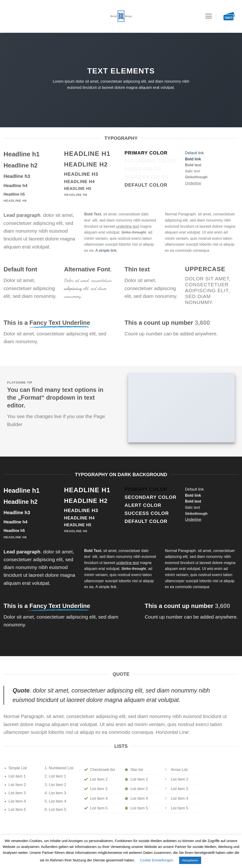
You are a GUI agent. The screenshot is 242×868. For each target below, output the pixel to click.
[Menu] (209, 11)
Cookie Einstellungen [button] (157, 860)
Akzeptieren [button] (190, 860)
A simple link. (106, 250)
